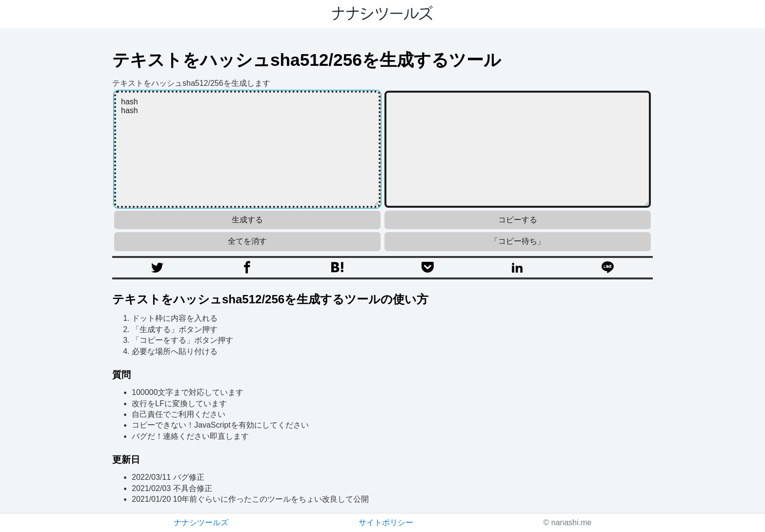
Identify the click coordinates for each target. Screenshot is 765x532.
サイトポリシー (386, 522)
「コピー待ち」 (518, 241)
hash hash (247, 149)
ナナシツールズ (201, 522)
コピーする (518, 220)
